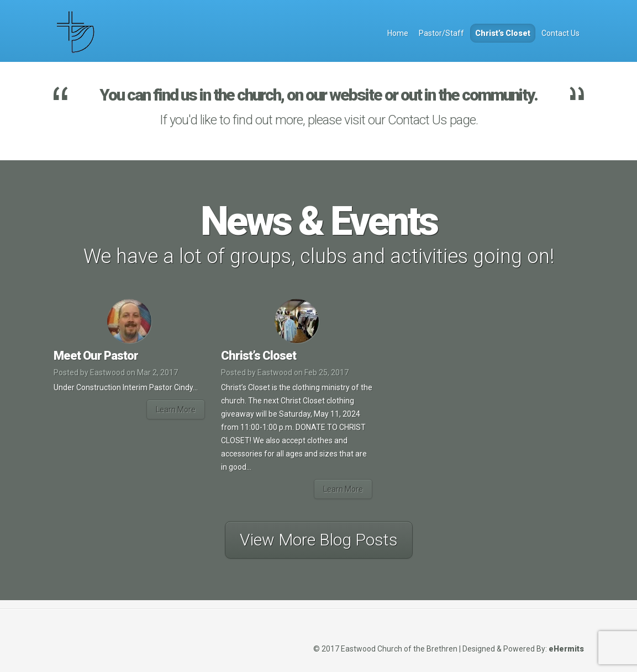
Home (398, 33)
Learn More (176, 410)
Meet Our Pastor (96, 356)
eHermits (566, 649)
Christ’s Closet (503, 33)
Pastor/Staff (441, 33)
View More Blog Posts (319, 540)
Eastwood (107, 372)
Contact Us (560, 33)
